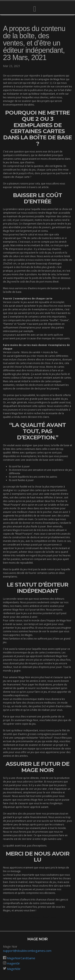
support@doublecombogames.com (27, 951)
